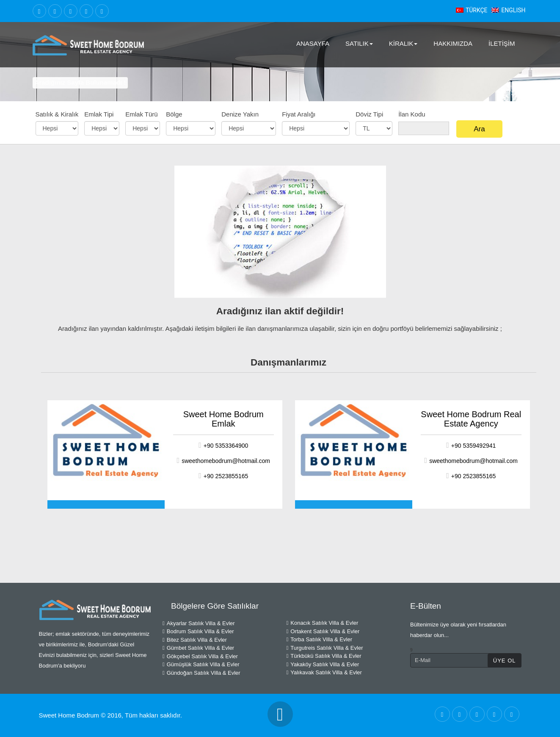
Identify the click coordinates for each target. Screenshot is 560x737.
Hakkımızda (453, 43)
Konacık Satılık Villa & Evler (323, 623)
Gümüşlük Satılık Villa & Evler (201, 664)
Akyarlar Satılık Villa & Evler (199, 623)
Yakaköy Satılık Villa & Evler (323, 664)
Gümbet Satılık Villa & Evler (198, 648)
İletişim (502, 43)
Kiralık (403, 43)
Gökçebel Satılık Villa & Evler (200, 656)
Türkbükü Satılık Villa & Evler (324, 656)
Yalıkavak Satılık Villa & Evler (324, 672)
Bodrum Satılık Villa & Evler (198, 631)
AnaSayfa (313, 43)
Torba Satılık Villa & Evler (319, 639)
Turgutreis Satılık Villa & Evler (325, 648)
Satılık (359, 43)
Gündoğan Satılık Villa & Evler (201, 673)
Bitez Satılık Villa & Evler (195, 640)
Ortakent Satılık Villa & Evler (323, 631)
